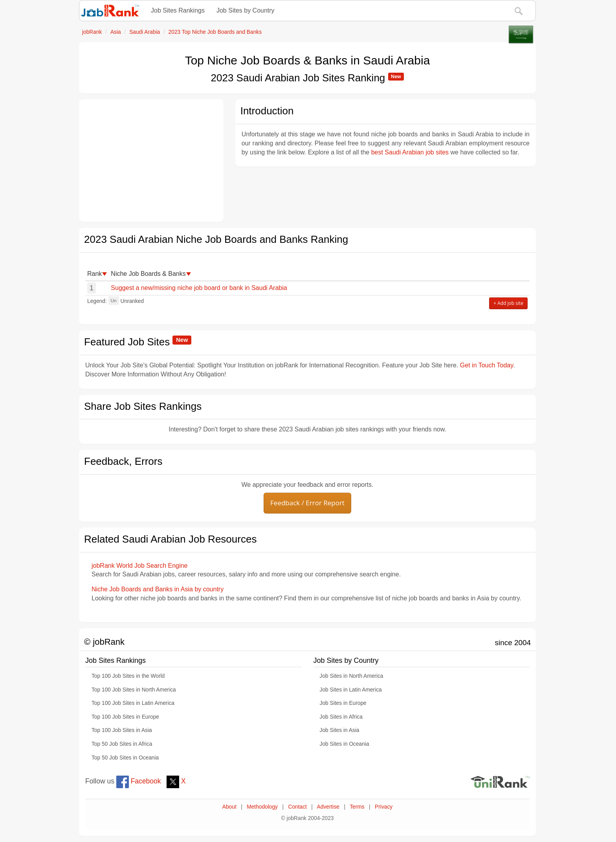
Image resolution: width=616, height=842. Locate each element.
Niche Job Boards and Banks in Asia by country (158, 589)
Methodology (262, 807)
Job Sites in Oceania (345, 744)
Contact (297, 807)
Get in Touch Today (487, 365)
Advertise (328, 807)
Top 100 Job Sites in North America (134, 690)
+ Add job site (508, 303)
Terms (357, 807)
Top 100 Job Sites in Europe (125, 717)
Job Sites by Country (246, 10)
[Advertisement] (151, 161)
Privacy (384, 807)
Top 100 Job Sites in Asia (122, 730)
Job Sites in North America (352, 676)
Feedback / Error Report (307, 503)
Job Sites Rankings (178, 10)
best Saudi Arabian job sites (410, 152)
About (229, 807)
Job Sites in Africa (341, 717)
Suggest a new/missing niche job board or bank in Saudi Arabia (199, 288)
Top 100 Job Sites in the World (128, 676)
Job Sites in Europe (343, 703)
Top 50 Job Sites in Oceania (125, 758)
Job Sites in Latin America (351, 690)
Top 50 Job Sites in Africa (122, 744)
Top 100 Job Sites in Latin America (133, 703)
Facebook (139, 781)
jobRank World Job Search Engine (139, 566)
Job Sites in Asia (340, 730)
